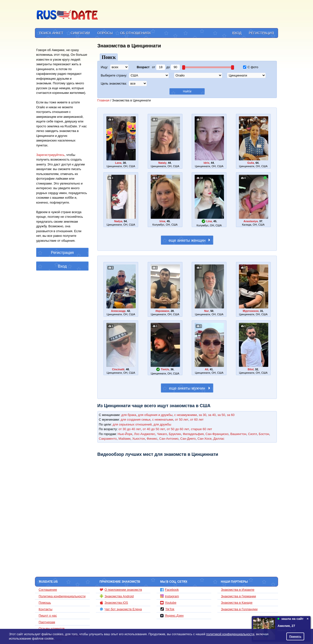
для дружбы (162, 424)
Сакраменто (108, 439)
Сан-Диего (188, 439)
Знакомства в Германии (239, 596)
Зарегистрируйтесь (50, 155)
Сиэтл (253, 434)
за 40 (212, 415)
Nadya (118, 221)
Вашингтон (238, 434)
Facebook (169, 590)
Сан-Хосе (205, 439)
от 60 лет (197, 420)
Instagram (170, 596)
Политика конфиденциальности (62, 596)
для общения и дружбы (155, 415)
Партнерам (47, 622)
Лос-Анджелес (145, 434)
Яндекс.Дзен (172, 616)
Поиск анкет (51, 33)
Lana (118, 163)
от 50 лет (182, 420)
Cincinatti (118, 369)
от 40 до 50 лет (154, 429)
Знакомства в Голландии (239, 609)
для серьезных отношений (132, 424)
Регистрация (261, 33)
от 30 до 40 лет (130, 429)
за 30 (202, 415)
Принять (295, 636)
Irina (162, 221)
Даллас (219, 439)
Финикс (152, 439)
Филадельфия (193, 434)
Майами (125, 439)
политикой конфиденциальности (230, 634)
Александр (118, 311)
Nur (207, 311)
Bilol (251, 369)
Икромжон (162, 311)
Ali (206, 369)
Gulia (251, 163)
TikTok (167, 609)
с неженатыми (163, 420)
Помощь (45, 603)
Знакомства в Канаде (237, 603)
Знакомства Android (117, 596)
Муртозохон (251, 311)
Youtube (168, 603)
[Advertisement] (189, 15)
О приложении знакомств (121, 590)
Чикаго (162, 434)
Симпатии (80, 33)
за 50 (221, 415)
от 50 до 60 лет (178, 429)
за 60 (231, 415)
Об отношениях (135, 33)
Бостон (264, 434)
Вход (237, 33)
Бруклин (175, 434)
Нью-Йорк (125, 434)
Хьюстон (139, 439)
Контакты (45, 609)
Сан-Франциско (217, 434)
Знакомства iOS (114, 603)
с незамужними (186, 415)
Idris (207, 163)
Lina (209, 221)
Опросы (105, 33)
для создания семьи (135, 420)
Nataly (162, 163)
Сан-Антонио (169, 439)
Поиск (109, 57)
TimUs (165, 369)
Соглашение (48, 590)
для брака (129, 415)
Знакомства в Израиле (238, 590)
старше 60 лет (201, 429)
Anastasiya (251, 221)
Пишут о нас (48, 616)
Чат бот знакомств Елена (121, 609)
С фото (251, 67)
